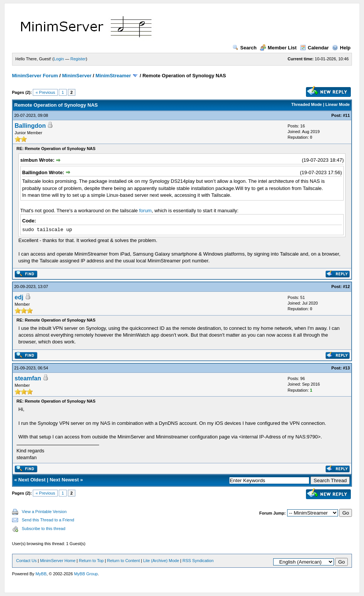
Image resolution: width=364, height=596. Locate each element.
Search (245, 48)
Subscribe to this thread (44, 529)
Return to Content (123, 561)
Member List (278, 48)
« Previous (45, 92)
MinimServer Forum (35, 76)
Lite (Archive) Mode (161, 561)
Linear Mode (337, 104)
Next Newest (64, 480)
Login (59, 59)
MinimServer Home (58, 561)
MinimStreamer (113, 76)
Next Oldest (32, 480)
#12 (346, 287)
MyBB (41, 574)
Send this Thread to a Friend (48, 520)
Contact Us (26, 561)
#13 (346, 368)
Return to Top (91, 561)
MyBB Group (86, 574)
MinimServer (77, 76)
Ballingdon (30, 126)
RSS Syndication (198, 561)
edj (19, 297)
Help (341, 48)
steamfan (28, 378)
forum (145, 211)
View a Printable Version (44, 512)
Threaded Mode (307, 104)
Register (78, 59)
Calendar (314, 48)
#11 (346, 115)
